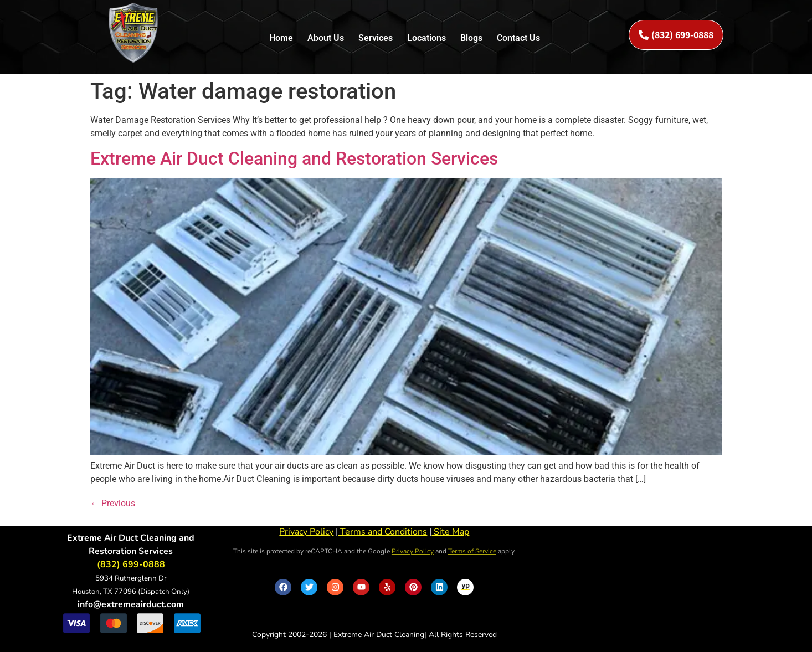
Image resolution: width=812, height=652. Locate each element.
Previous (113, 503)
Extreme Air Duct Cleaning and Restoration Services (294, 158)
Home (281, 38)
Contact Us (518, 38)
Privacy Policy (306, 532)
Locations (426, 38)
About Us (326, 38)
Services (376, 38)
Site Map (450, 532)
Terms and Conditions (382, 532)
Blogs (471, 38)
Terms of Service (472, 551)
